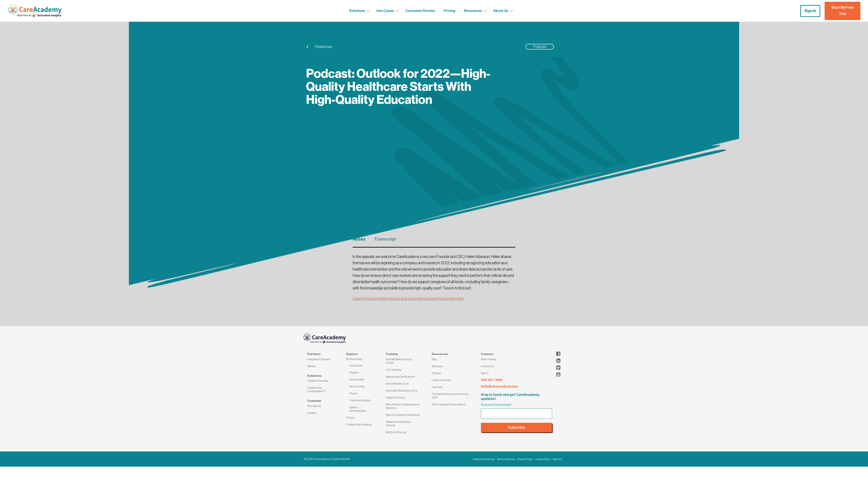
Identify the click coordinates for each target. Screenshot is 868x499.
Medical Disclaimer (484, 459)
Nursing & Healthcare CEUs (401, 391)
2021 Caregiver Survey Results (449, 404)
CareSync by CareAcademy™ (316, 389)
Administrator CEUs (397, 384)
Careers (312, 413)
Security (557, 459)
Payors (353, 393)
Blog (434, 359)
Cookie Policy (543, 459)
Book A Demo (488, 359)
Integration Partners (319, 359)
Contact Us (487, 366)
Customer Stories (441, 380)
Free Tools (437, 387)
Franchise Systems (360, 400)
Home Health (357, 379)
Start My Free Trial (843, 11)
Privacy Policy (525, 459)
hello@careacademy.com (499, 386)
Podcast (436, 373)
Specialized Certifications (400, 377)
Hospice (354, 373)
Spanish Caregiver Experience (403, 415)
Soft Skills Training (396, 432)
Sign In (810, 11)
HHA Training (393, 370)
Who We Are (314, 406)
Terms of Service (506, 459)
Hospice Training (395, 397)
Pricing (350, 418)
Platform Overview (318, 381)
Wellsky (312, 366)
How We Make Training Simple (399, 361)
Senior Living (357, 386)
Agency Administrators (358, 409)
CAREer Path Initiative (359, 425)
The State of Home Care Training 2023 (450, 396)
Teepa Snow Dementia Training (398, 424)
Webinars (437, 366)
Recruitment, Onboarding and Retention (403, 406)
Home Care (356, 366)
